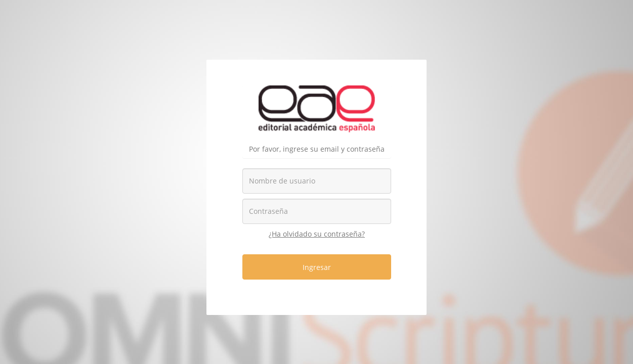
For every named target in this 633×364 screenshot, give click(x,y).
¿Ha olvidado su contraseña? (317, 234)
